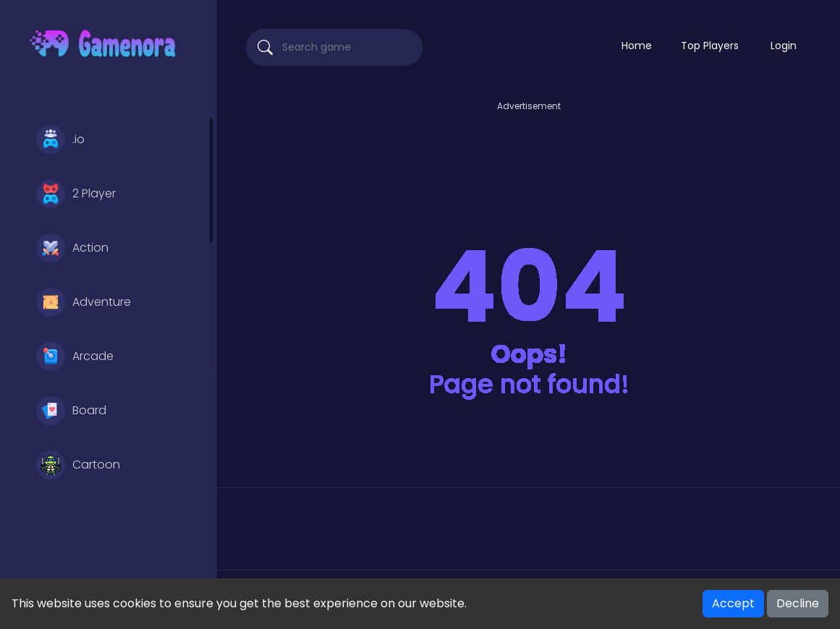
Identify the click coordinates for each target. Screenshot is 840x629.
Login (784, 46)
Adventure (84, 302)
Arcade (75, 356)
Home (637, 46)
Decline (798, 603)
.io (60, 140)
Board (71, 411)
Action (72, 248)
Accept (733, 603)
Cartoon (78, 465)
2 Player (76, 194)
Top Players (710, 46)
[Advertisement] (529, 147)
